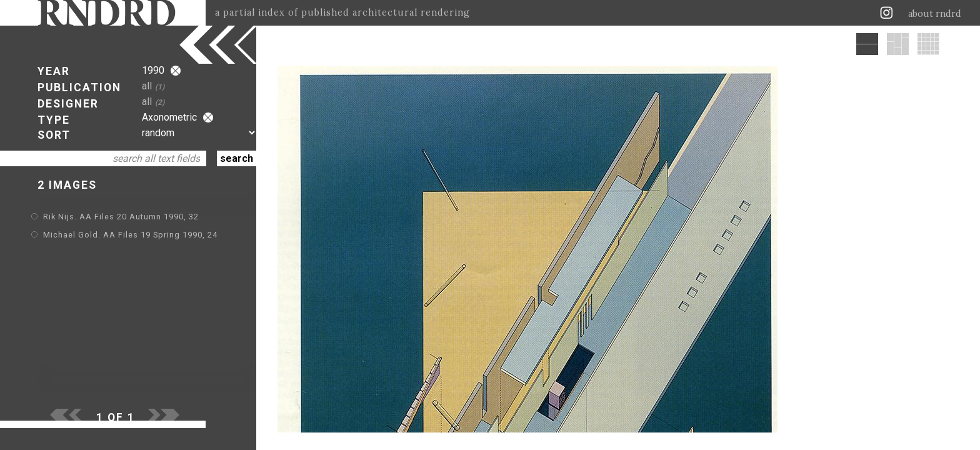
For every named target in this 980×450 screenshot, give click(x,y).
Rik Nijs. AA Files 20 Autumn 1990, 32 (121, 217)
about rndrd (935, 14)
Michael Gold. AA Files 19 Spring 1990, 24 (130, 235)
